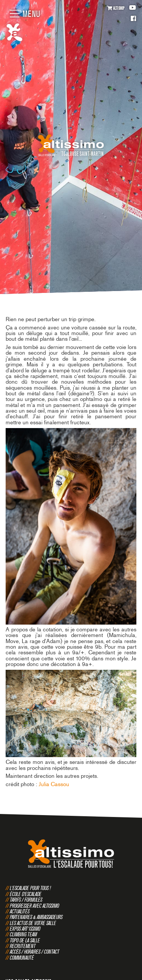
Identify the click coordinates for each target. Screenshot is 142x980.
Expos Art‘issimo (25, 929)
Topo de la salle (25, 940)
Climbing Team (23, 934)
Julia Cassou (54, 784)
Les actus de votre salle (33, 923)
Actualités (20, 911)
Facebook (133, 19)
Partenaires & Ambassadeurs (36, 917)
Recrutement (23, 946)
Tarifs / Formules (26, 900)
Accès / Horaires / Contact (35, 952)
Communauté (22, 958)
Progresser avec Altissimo (34, 906)
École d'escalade (26, 894)
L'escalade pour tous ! (30, 888)
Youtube (132, 8)
